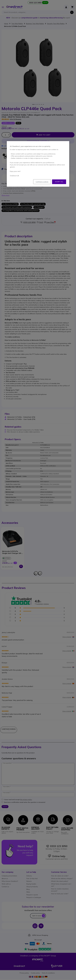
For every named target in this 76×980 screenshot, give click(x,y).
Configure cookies (42, 182)
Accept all (59, 182)
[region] (38, 164)
